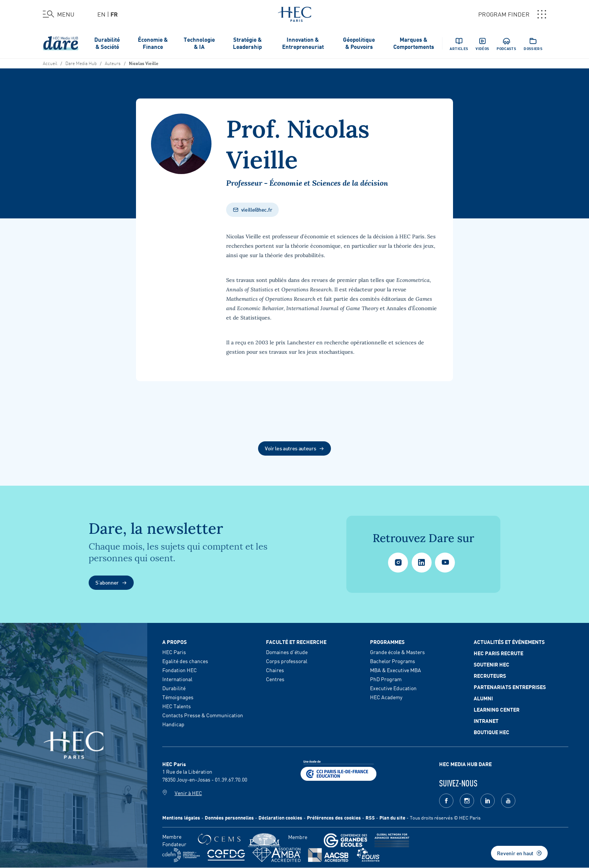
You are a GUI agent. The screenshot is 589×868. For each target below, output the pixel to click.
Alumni (483, 698)
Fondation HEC (180, 670)
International (177, 679)
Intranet (486, 721)
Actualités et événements (509, 642)
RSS (370, 817)
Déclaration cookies (280, 817)
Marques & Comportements (414, 43)
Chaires (275, 670)
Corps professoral (287, 661)
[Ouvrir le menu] (59, 14)
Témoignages (178, 697)
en (101, 14)
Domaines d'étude (287, 652)
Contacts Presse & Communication (203, 715)
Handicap (173, 724)
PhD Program (386, 679)
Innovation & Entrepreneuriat (303, 43)
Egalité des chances (185, 661)
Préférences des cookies (334, 817)
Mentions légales (181, 817)
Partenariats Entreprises (510, 687)
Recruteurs (490, 676)
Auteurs (113, 63)
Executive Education (393, 688)
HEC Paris (174, 652)
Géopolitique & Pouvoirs (359, 43)
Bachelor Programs (393, 661)
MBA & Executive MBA (396, 670)
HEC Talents (177, 706)
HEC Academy (386, 697)
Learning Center (497, 709)
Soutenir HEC (492, 664)
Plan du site (392, 817)
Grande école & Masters (397, 652)
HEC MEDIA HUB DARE (465, 764)
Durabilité (174, 688)
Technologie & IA (199, 43)
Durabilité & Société (107, 43)
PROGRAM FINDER (512, 14)
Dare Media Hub (81, 63)
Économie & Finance (153, 43)
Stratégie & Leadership (247, 43)
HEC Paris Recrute (498, 653)
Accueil (50, 63)
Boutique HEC (492, 732)
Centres (275, 679)
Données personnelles (229, 817)
